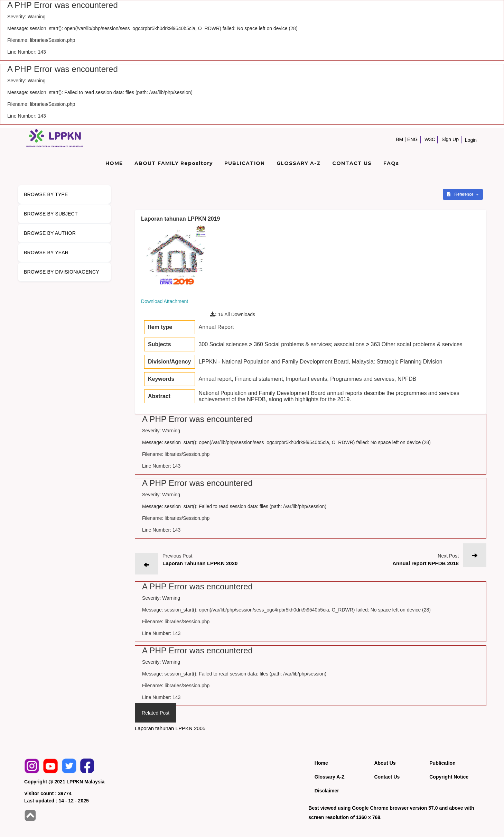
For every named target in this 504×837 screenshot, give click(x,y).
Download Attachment (165, 301)
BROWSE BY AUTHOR (50, 233)
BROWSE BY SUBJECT (51, 214)
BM (399, 140)
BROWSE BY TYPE (46, 194)
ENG (412, 140)
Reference (461, 194)
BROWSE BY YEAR (46, 252)
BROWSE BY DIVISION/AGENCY (62, 272)
